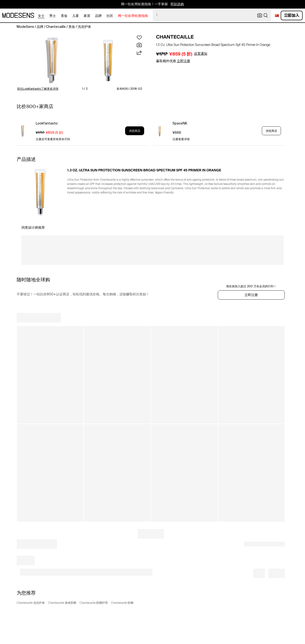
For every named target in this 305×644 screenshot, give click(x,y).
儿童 (76, 16)
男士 (53, 16)
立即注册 (251, 295)
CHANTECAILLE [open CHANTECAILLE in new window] (175, 37)
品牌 (98, 16)
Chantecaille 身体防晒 (62, 603)
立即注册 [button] (183, 61)
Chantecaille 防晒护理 (94, 603)
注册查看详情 (181, 139)
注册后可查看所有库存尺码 (53, 139)
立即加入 (292, 15)
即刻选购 (177, 4)
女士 (41, 16)
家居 (87, 16)
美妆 (64, 16)
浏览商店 (135, 131)
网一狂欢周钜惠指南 (133, 16)
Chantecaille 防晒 (122, 603)
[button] (52, 60)
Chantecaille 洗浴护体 (31, 603)
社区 (110, 16)
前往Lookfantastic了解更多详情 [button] (38, 89)
